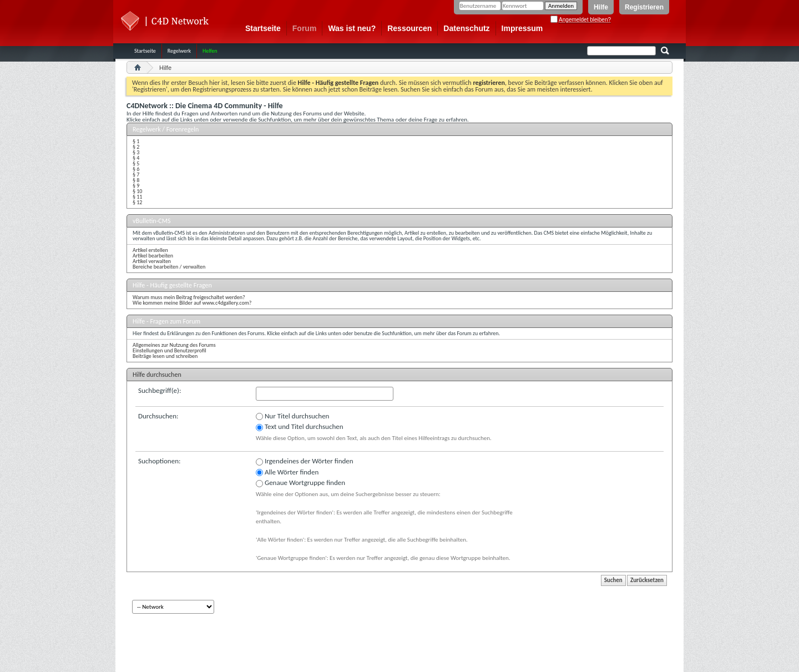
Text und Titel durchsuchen (300, 427)
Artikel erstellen (150, 250)
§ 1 (136, 141)
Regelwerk (179, 51)
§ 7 (136, 175)
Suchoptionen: (159, 461)
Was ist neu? (352, 28)
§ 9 (136, 186)
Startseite (263, 28)
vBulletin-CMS (152, 221)
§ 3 (136, 152)
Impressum (522, 28)
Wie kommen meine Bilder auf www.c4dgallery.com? (192, 303)
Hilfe (601, 7)
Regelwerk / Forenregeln (166, 129)
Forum (305, 28)
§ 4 (136, 158)
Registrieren (644, 7)
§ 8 (136, 180)
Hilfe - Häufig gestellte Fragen (172, 285)
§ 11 (137, 197)
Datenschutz (466, 28)
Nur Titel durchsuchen (292, 416)
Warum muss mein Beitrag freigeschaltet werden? (189, 297)
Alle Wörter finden (287, 472)
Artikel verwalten (152, 261)
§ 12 (137, 202)
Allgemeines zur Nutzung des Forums (174, 345)
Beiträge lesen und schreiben (165, 356)
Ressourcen (409, 28)
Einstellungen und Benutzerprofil (170, 350)
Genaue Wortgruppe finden (300, 483)
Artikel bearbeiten (153, 256)
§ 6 (136, 169)
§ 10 (137, 191)
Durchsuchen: (158, 416)
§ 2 (136, 147)
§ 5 (136, 163)
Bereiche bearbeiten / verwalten (169, 267)
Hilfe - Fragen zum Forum (166, 321)
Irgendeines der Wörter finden (305, 461)
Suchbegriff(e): (160, 390)
